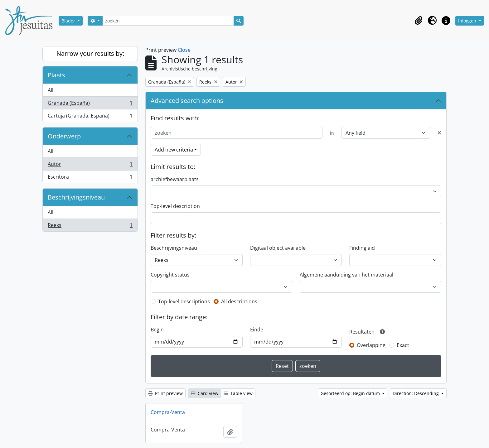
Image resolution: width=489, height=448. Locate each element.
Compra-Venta (168, 412)
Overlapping (371, 345)
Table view (238, 393)
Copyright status (170, 275)
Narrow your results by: (90, 53)
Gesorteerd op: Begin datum (351, 393)
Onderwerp (64, 136)
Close (184, 50)
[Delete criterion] (439, 133)
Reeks (90, 226)
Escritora (90, 178)
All (51, 90)
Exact (403, 345)
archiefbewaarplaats (175, 179)
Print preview (165, 393)
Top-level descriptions (184, 301)
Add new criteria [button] (174, 150)
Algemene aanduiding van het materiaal (346, 275)
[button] (419, 21)
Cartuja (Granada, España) (90, 117)
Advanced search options (187, 101)
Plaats (56, 75)
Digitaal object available (278, 248)
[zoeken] (168, 21)
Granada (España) (90, 104)
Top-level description (175, 206)
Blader (69, 21)
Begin (157, 330)
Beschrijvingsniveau (76, 197)
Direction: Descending (416, 393)
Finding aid (362, 248)
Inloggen (468, 21)
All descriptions (239, 301)
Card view (205, 393)
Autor (90, 165)
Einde (257, 330)
